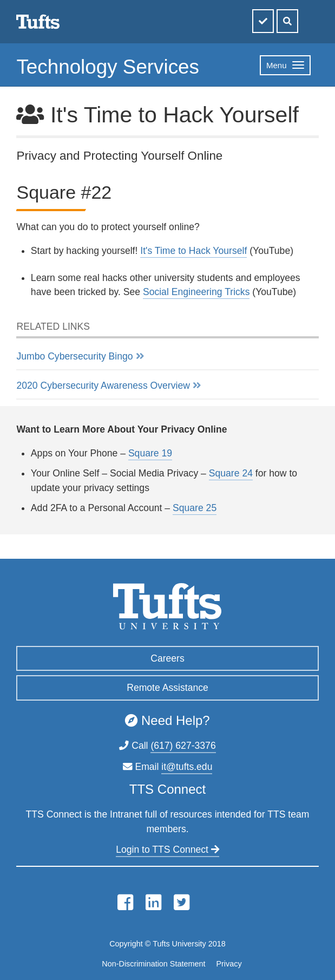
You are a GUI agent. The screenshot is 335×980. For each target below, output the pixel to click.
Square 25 (195, 508)
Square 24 (231, 473)
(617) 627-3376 (183, 746)
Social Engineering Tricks (196, 292)
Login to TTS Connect (167, 850)
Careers (167, 658)
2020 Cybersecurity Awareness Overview (103, 386)
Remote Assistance (167, 688)
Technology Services (107, 67)
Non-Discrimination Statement (153, 964)
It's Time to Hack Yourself (193, 251)
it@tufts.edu (187, 767)
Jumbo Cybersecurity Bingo (74, 356)
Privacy (229, 964)
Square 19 (150, 453)
